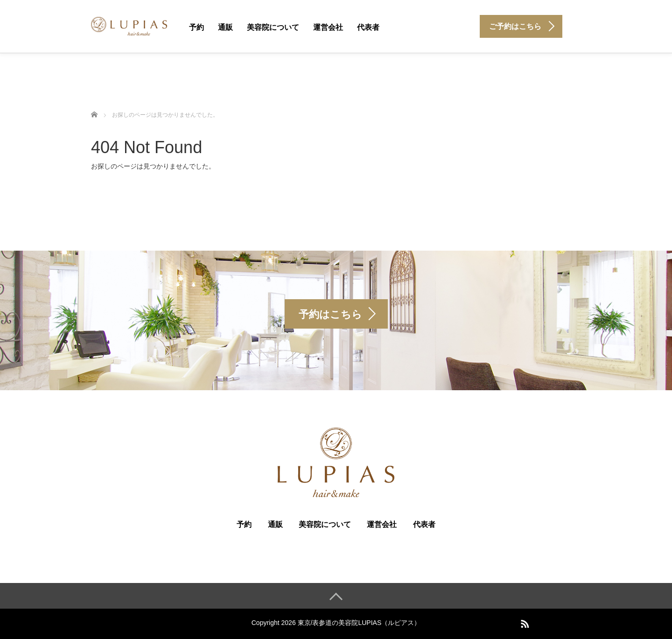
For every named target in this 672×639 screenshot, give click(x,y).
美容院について (273, 27)
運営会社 (328, 27)
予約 (196, 27)
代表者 (368, 27)
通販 (225, 27)
